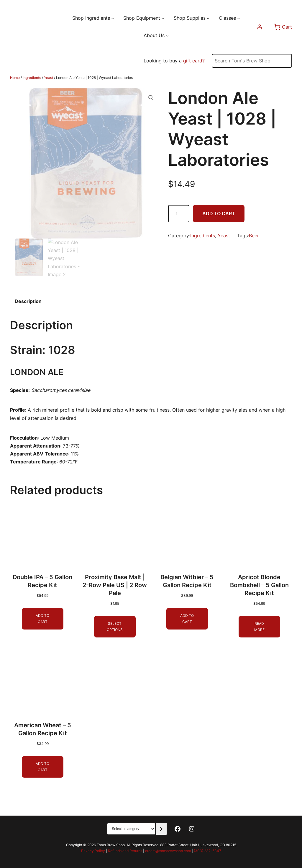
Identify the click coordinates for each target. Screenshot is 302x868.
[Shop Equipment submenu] (163, 18)
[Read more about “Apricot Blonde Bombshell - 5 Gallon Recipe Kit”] (259, 627)
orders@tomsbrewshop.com (168, 851)
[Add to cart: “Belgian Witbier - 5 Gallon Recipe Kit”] (187, 619)
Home (15, 78)
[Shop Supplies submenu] (208, 18)
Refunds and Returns (125, 851)
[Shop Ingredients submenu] (113, 18)
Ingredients (32, 78)
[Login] (260, 27)
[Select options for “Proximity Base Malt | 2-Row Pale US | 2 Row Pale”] (115, 627)
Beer (254, 236)
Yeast (49, 78)
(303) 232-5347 (207, 851)
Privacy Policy (93, 851)
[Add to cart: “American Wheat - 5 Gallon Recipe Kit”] (43, 767)
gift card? (194, 61)
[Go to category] (161, 829)
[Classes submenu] (239, 18)
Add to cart (219, 213)
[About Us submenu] (167, 36)
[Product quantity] (179, 214)
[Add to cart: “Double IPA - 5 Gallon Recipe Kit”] (43, 619)
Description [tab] (28, 301)
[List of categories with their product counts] (131, 829)
